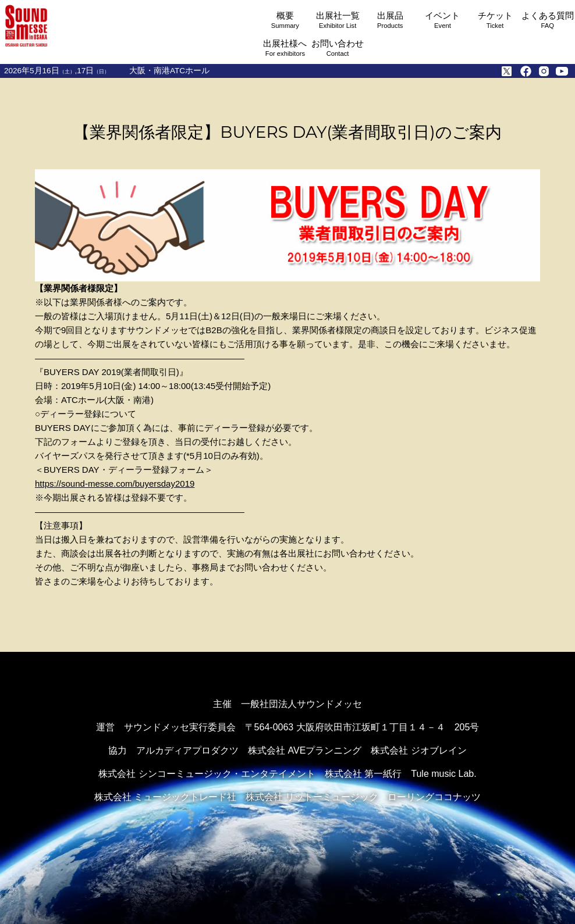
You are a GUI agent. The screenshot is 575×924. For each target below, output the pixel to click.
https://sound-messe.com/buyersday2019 (115, 484)
